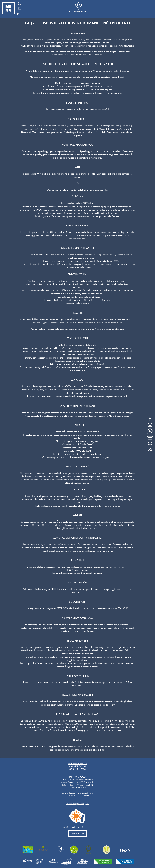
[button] (8, 8)
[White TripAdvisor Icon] (150, 443)
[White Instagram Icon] (150, 425)
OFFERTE (54, 589)
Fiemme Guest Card (78, 625)
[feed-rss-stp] (150, 449)
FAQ (87, 804)
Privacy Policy (71, 804)
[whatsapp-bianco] (150, 431)
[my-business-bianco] (150, 437)
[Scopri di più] (77, 834)
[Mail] (19, 14)
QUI (107, 109)
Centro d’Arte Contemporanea (45, 132)
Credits (81, 804)
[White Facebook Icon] (150, 419)
